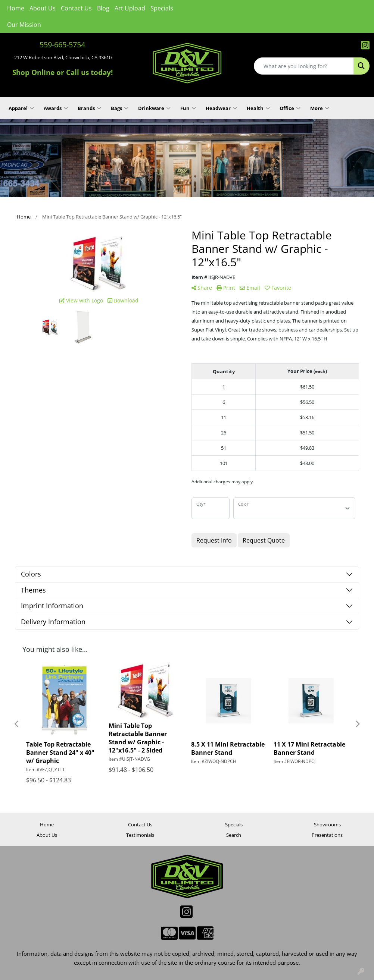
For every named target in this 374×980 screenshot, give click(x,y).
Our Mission (24, 25)
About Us (43, 8)
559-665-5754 (62, 45)
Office (290, 108)
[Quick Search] (304, 66)
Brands (89, 108)
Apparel (21, 108)
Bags (120, 108)
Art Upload (130, 8)
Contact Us (76, 8)
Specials (162, 8)
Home (16, 8)
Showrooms (327, 824)
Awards (56, 108)
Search (234, 835)
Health (258, 108)
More (320, 108)
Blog (103, 8)
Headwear (221, 108)
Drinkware (154, 108)
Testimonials (140, 835)
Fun (188, 108)
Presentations (327, 835)
